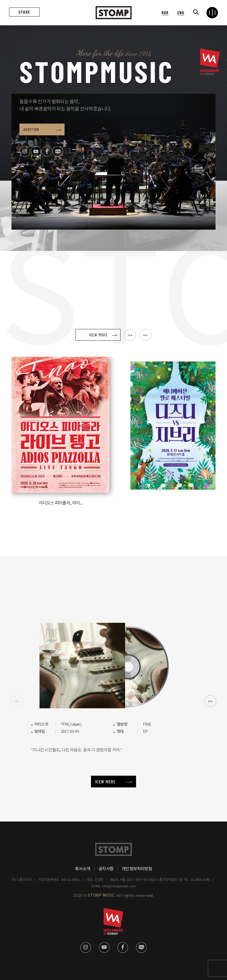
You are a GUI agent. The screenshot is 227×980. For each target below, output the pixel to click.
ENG (181, 12)
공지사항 (106, 868)
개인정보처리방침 (137, 868)
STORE (24, 12)
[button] (210, 701)
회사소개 (83, 868)
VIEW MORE (105, 781)
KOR (165, 12)
